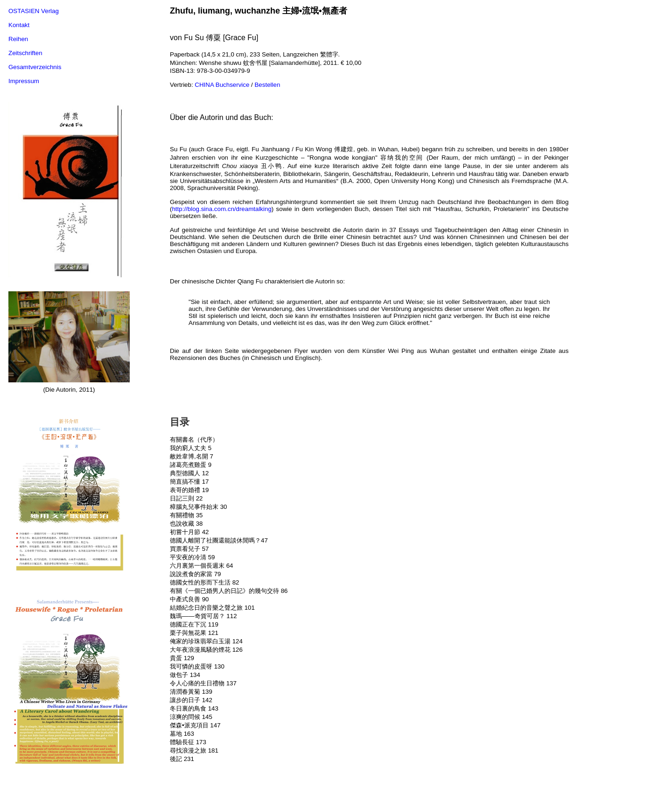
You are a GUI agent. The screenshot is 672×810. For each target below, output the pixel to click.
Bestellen (267, 85)
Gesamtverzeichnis (35, 67)
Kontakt (19, 25)
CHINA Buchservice (222, 85)
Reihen (18, 39)
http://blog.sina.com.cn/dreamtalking (221, 209)
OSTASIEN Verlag (34, 11)
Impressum (24, 81)
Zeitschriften (25, 53)
